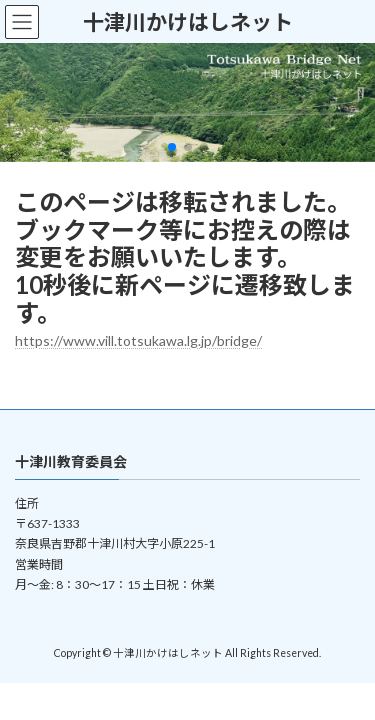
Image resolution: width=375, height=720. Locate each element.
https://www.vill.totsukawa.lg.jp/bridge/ (138, 340)
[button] (172, 147)
